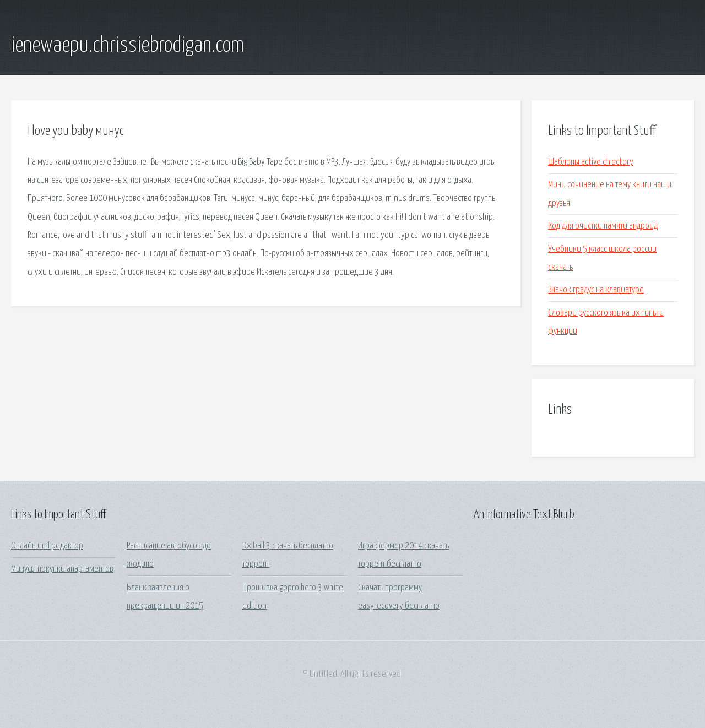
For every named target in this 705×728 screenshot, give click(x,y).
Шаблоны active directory (591, 162)
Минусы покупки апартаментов (62, 569)
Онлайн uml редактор (47, 546)
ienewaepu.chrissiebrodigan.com (128, 46)
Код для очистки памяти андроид (603, 226)
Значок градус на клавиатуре (596, 290)
